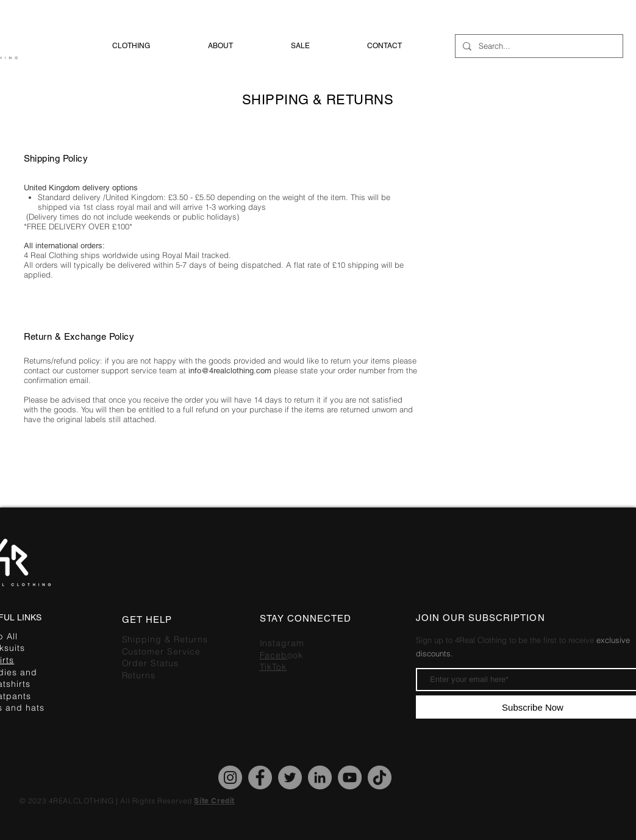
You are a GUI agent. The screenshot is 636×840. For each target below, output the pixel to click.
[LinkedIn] (320, 777)
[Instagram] (230, 777)
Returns (139, 675)
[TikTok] (380, 777)
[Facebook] (260, 777)
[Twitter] (290, 777)
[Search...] (538, 46)
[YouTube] (350, 777)
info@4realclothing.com (231, 371)
